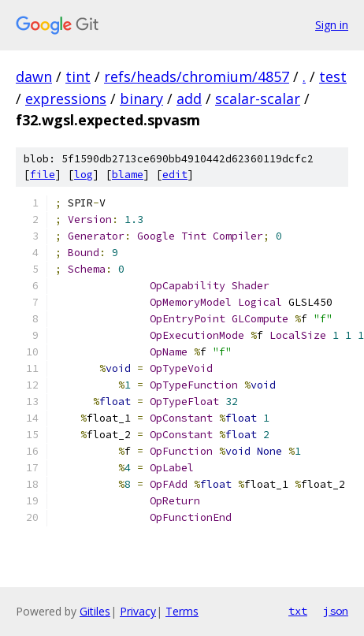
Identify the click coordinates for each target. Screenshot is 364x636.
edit (175, 175)
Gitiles (95, 611)
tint (78, 76)
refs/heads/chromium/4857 (197, 76)
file (43, 175)
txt (298, 611)
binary (141, 99)
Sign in (332, 25)
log (84, 175)
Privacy (138, 611)
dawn (34, 76)
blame (128, 175)
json (336, 611)
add (189, 99)
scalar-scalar (258, 99)
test (333, 76)
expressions (66, 99)
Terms (182, 611)
